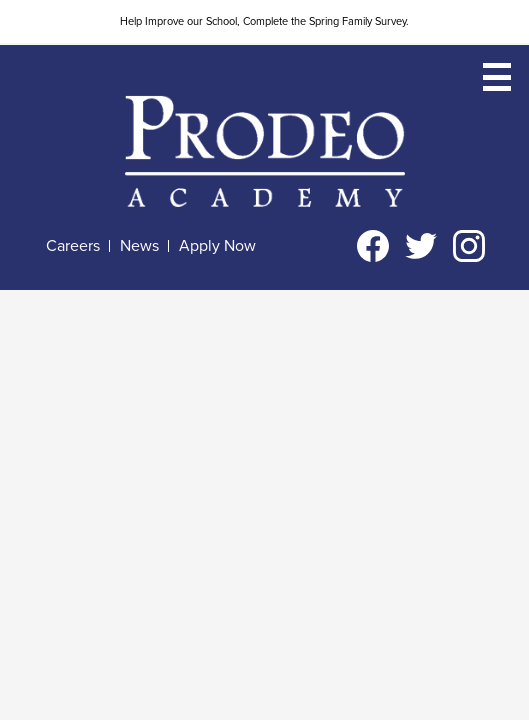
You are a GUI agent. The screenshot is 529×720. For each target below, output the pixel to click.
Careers (73, 246)
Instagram (469, 250)
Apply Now (217, 246)
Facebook (373, 250)
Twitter (421, 250)
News (139, 246)
